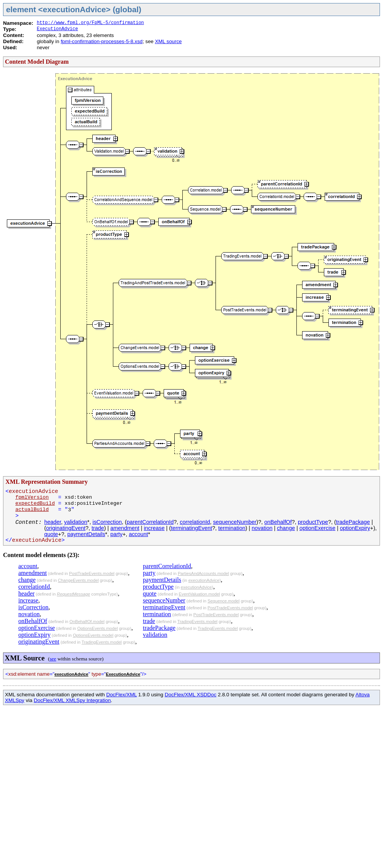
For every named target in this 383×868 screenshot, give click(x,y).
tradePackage (353, 522)
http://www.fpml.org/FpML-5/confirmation (90, 23)
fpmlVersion (32, 497)
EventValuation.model (200, 594)
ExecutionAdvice (57, 29)
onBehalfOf (278, 522)
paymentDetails (86, 534)
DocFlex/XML (121, 695)
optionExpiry (355, 528)
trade (98, 528)
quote (51, 534)
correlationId (195, 522)
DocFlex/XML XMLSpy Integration (72, 700)
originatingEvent (66, 528)
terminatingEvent (191, 528)
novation (262, 528)
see (53, 659)
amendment (125, 528)
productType (313, 522)
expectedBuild (35, 503)
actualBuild (32, 510)
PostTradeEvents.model (92, 573)
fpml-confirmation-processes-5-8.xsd (102, 41)
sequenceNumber (235, 522)
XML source (168, 41)
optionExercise (317, 528)
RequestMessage (73, 594)
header (53, 522)
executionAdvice (204, 580)
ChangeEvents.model (78, 580)
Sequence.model (224, 601)
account (138, 534)
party (116, 534)
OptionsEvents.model (97, 628)
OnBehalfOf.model (87, 622)
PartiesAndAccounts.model (203, 573)
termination (232, 528)
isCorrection (107, 522)
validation (76, 522)
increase (154, 528)
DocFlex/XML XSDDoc (191, 695)
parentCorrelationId (150, 522)
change (286, 528)
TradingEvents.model (102, 642)
